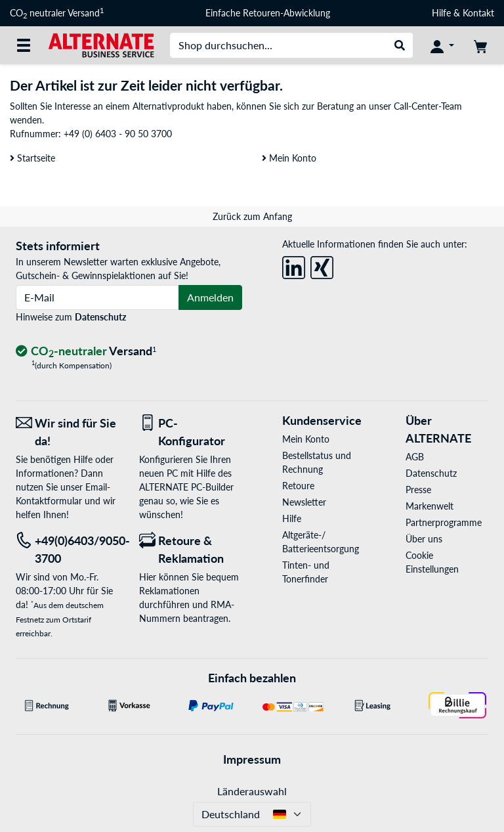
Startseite (32, 158)
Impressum (252, 759)
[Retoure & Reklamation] (191, 550)
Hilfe (441, 13)
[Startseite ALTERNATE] (101, 44)
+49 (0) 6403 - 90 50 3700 (118, 134)
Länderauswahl (252, 791)
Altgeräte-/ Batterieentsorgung (321, 542)
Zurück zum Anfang (252, 216)
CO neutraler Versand (57, 13)
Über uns (424, 539)
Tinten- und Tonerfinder (306, 572)
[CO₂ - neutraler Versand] (86, 352)
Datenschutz (100, 317)
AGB (415, 457)
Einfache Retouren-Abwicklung (268, 13)
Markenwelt (430, 506)
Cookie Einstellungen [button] (432, 562)
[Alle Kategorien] (24, 45)
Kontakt (478, 13)
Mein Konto (289, 158)
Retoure (298, 486)
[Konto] (442, 45)
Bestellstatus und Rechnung (317, 462)
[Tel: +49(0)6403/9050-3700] (68, 550)
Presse (418, 490)
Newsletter (304, 502)
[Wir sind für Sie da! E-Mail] (68, 432)
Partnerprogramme (444, 522)
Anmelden (210, 297)
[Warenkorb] (480, 45)
